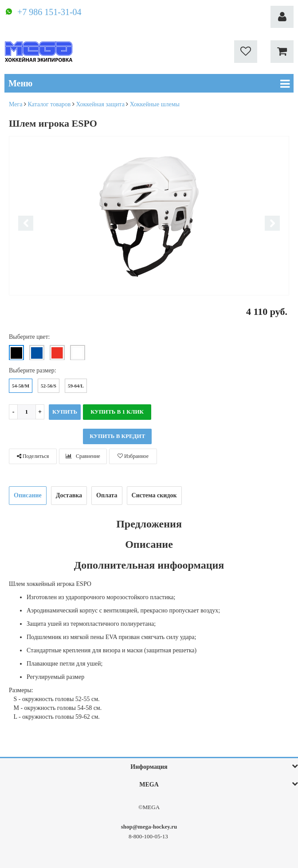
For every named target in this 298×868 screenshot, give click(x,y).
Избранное (133, 456)
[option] (149, 216)
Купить (65, 412)
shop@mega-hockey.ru (149, 827)
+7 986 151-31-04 (49, 12)
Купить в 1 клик (117, 412)
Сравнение (83, 456)
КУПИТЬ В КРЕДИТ (117, 436)
